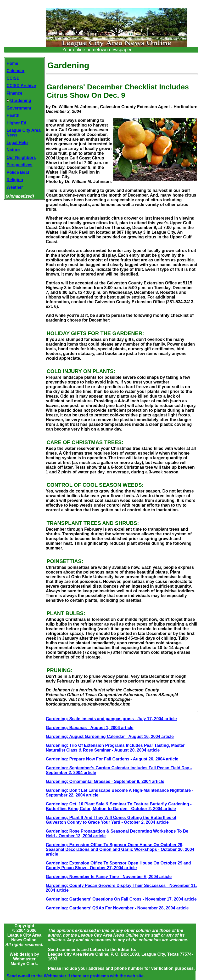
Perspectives (19, 165)
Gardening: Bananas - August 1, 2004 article (90, 728)
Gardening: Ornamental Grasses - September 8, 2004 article (105, 781)
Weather (15, 187)
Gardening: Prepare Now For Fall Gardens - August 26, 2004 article (112, 759)
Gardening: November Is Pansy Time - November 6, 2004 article (109, 877)
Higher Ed (16, 123)
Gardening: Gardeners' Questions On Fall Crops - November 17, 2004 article (121, 899)
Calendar (15, 71)
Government (19, 108)
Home (12, 63)
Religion (15, 180)
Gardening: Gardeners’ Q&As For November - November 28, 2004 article (117, 908)
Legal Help (17, 143)
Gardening (19, 101)
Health (13, 115)
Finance (14, 93)
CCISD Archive (21, 86)
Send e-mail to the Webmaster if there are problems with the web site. (76, 976)
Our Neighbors (21, 157)
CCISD (13, 78)
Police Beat (18, 172)
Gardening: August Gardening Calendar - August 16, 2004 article (110, 737)
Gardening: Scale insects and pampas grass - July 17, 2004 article (111, 719)
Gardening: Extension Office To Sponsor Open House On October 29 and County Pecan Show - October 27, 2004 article (118, 865)
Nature (13, 150)
